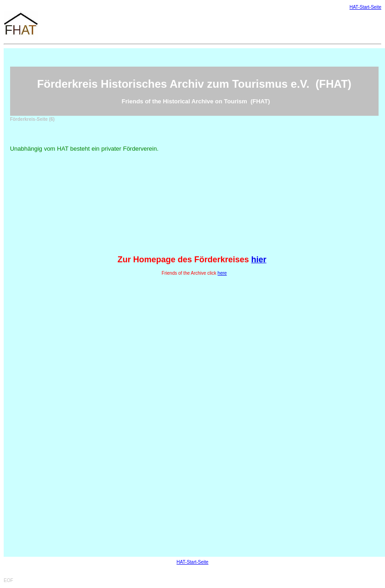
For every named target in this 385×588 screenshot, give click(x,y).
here (222, 273)
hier (259, 260)
